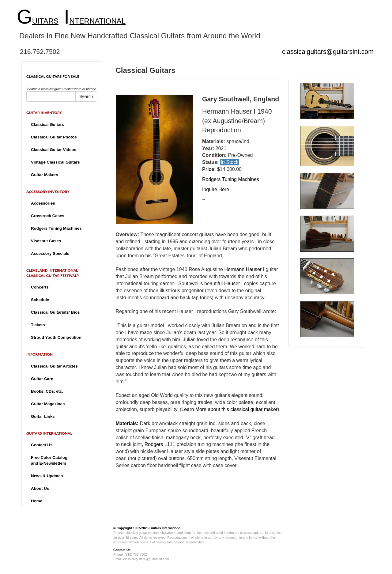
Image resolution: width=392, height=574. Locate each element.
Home (37, 501)
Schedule (40, 300)
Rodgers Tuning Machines (56, 228)
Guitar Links (43, 416)
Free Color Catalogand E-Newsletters (49, 460)
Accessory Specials (50, 253)
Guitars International (165, 528)
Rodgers (154, 444)
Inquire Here (216, 189)
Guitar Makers (45, 175)
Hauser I (233, 283)
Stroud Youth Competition (56, 337)
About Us (40, 488)
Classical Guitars (47, 125)
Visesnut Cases (46, 241)
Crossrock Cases (48, 216)
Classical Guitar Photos (54, 137)
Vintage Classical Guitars (55, 162)
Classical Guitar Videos (54, 150)
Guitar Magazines (48, 404)
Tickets (38, 325)
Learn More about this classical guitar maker (229, 409)
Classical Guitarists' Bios (55, 312)
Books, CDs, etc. (47, 391)
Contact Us (42, 445)
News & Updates (47, 476)
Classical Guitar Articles (54, 366)
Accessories (43, 203)
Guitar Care (42, 379)
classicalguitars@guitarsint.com (328, 52)
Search (86, 96)
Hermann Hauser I (244, 269)
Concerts (40, 287)
